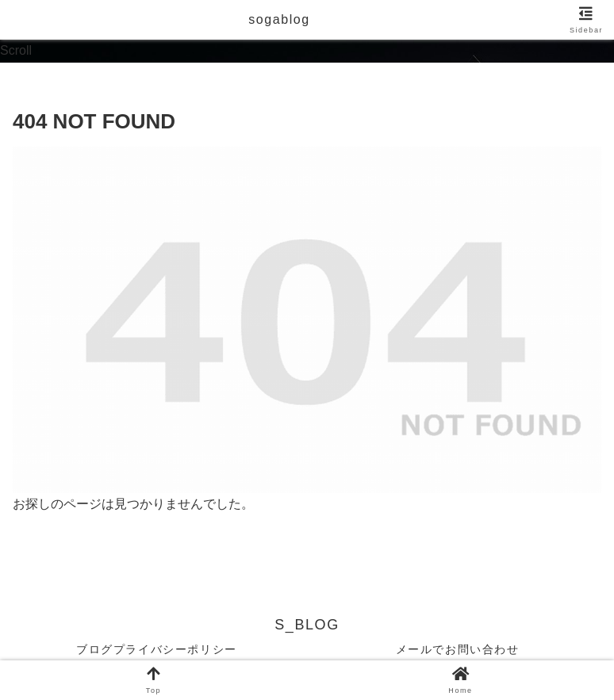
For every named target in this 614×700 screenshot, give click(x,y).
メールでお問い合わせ (458, 649)
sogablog (279, 19)
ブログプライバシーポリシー (157, 649)
